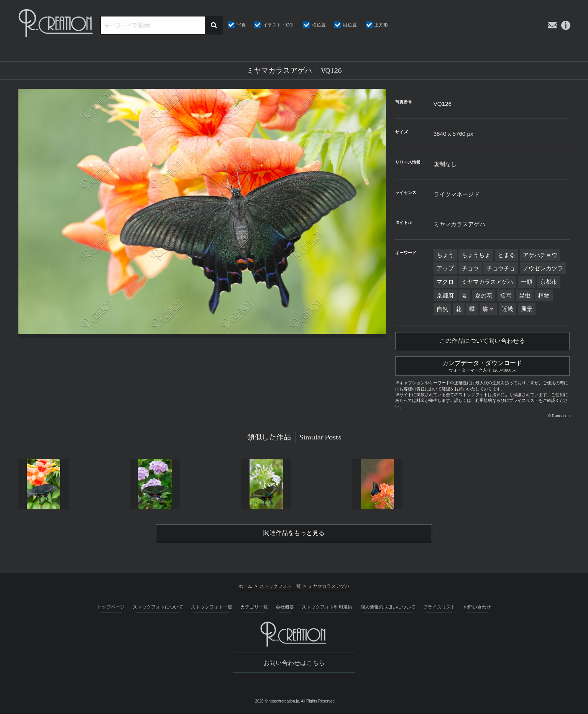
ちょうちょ (476, 255)
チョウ (470, 268)
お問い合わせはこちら (294, 663)
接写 (506, 295)
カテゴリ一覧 (254, 607)
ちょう (445, 255)
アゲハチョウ (540, 255)
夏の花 (484, 295)
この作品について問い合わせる (482, 341)
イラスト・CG (278, 25)
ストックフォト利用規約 (327, 607)
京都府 (445, 295)
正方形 (381, 25)
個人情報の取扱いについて (388, 607)
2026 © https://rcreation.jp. (277, 701)
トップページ (111, 607)
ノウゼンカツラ (543, 268)
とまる (507, 255)
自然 (442, 309)
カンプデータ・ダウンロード (482, 365)
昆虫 (525, 295)
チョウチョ (501, 268)
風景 (527, 309)
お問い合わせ (477, 607)
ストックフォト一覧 (212, 607)
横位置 (319, 25)
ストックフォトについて (158, 607)
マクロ (445, 282)
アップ (445, 268)
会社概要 (285, 607)
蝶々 (488, 309)
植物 (544, 295)
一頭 (527, 282)
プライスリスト (439, 607)
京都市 (549, 282)
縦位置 (350, 25)
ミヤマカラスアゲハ (487, 282)
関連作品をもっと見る (294, 533)
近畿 (508, 309)
